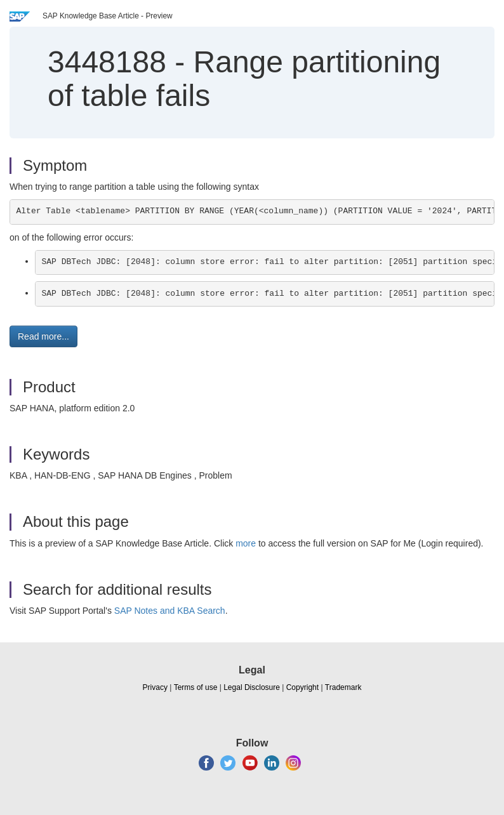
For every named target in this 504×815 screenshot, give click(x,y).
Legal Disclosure (252, 687)
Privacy (155, 687)
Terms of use (196, 687)
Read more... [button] (43, 336)
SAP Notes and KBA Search (170, 611)
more (246, 543)
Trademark (343, 687)
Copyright (302, 687)
